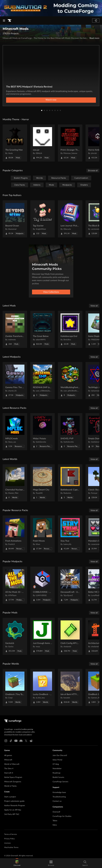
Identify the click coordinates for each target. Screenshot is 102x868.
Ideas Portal (57, 760)
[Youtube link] (16, 741)
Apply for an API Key (13, 810)
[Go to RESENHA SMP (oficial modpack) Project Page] (42, 381)
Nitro (55, 825)
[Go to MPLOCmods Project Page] (15, 432)
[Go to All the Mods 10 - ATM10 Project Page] (15, 585)
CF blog (56, 764)
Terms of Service (11, 834)
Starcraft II (9, 773)
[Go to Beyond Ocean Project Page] (15, 219)
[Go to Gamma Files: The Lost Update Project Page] (15, 381)
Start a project (10, 797)
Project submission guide (14, 801)
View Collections (51, 292)
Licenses (8, 843)
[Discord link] (21, 741)
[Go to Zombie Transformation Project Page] (15, 329)
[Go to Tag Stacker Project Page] (42, 219)
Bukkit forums (58, 777)
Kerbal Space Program (13, 777)
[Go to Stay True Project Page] (70, 534)
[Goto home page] (10, 21)
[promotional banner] (51, 8)
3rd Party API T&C (12, 814)
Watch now (51, 100)
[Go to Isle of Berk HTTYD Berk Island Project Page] (70, 687)
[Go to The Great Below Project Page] (42, 329)
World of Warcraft (12, 764)
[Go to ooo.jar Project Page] (42, 143)
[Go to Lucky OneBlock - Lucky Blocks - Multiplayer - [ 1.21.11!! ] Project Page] (42, 687)
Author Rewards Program (15, 806)
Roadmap (57, 773)
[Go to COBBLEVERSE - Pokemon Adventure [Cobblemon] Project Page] (42, 585)
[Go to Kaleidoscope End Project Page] (70, 329)
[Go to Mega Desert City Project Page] (42, 483)
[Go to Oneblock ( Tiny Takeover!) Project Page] (15, 687)
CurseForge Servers (60, 782)
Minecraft (8, 760)
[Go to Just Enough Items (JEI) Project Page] (42, 636)
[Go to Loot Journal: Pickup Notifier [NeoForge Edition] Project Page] (70, 219)
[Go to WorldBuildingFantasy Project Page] (70, 381)
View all (94, 306)
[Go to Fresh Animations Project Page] (15, 534)
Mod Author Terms (11, 848)
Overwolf (56, 812)
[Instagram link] (6, 741)
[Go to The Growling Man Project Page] (15, 143)
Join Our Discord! (60, 755)
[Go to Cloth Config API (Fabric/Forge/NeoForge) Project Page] (70, 636)
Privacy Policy (9, 839)
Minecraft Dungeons (13, 782)
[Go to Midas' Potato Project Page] (42, 432)
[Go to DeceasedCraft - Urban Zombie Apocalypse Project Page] (70, 585)
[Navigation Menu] (4, 21)
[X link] (26, 741)
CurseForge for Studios (62, 816)
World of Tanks (10, 786)
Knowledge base (59, 792)
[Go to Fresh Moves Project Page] (42, 534)
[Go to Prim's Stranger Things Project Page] (70, 143)
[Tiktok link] (11, 741)
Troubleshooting (59, 797)
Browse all (93, 171)
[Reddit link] (31, 741)
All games (8, 755)
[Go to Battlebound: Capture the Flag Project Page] (70, 483)
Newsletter (57, 769)
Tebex (55, 821)
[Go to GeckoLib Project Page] (15, 636)
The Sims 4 (9, 769)
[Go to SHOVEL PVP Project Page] (70, 432)
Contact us (57, 801)
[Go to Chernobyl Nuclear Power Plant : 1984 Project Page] (15, 483)
